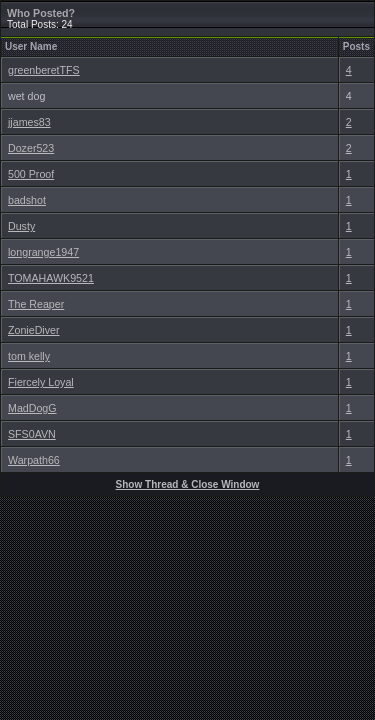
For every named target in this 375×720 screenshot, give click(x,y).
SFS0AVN (32, 434)
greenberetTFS (44, 70)
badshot (27, 200)
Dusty (21, 226)
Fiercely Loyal (41, 382)
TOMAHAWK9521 (51, 278)
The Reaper (36, 304)
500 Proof (31, 174)
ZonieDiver (34, 330)
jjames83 (29, 122)
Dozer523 (31, 148)
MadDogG (32, 408)
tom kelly (29, 356)
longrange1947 (43, 252)
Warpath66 (34, 460)
